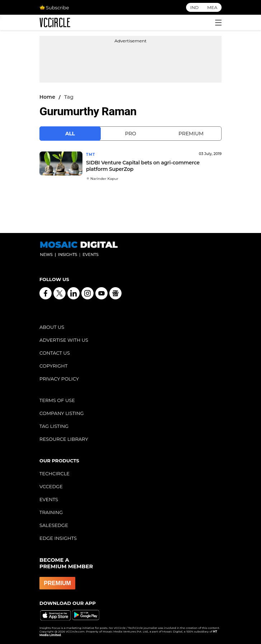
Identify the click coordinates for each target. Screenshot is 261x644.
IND (194, 7)
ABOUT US (52, 327)
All (70, 134)
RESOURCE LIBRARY (64, 439)
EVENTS (49, 499)
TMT (91, 155)
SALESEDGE (54, 525)
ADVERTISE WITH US (64, 340)
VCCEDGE (51, 486)
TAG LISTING (54, 426)
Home (47, 97)
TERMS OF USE (57, 400)
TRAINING (51, 512)
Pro (130, 134)
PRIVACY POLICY (59, 379)
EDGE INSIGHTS (58, 538)
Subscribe (54, 8)
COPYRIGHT (53, 366)
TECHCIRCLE (54, 473)
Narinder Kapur (104, 179)
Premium (191, 134)
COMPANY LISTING (62, 413)
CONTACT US (55, 353)
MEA (212, 7)
